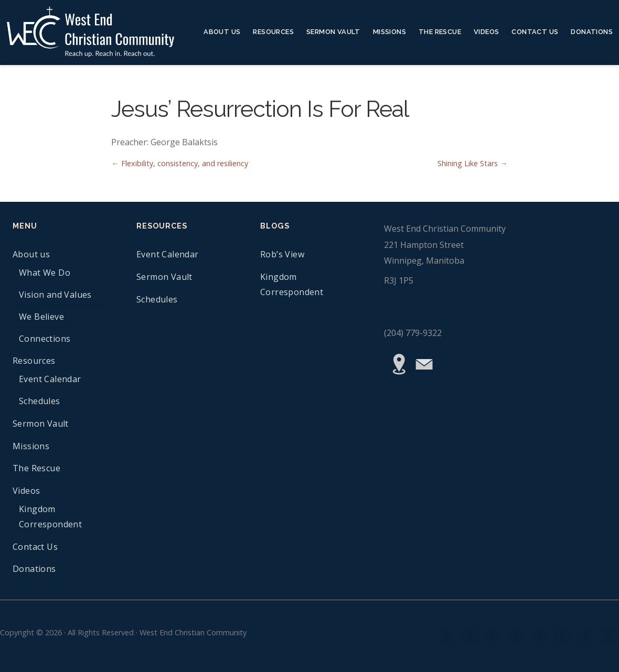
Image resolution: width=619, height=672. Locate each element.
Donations (592, 32)
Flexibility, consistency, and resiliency (185, 163)
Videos (486, 32)
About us (222, 32)
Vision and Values (55, 295)
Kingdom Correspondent (50, 517)
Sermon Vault (333, 32)
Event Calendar (50, 379)
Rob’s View (282, 254)
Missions (389, 32)
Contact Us (535, 32)
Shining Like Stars (468, 163)
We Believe (41, 317)
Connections (45, 339)
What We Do (45, 273)
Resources (273, 32)
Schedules (40, 401)
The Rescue (440, 32)
